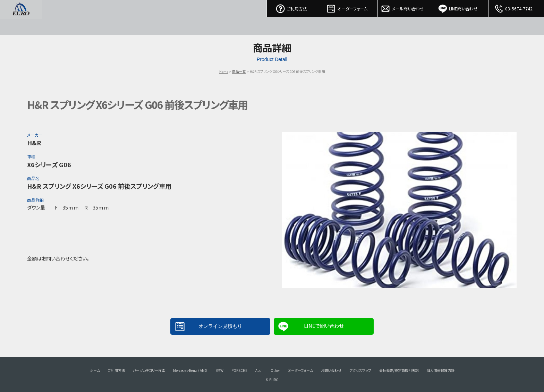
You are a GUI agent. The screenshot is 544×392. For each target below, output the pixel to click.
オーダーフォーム (350, 7)
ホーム (95, 370)
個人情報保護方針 (441, 370)
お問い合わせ (331, 370)
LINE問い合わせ (461, 7)
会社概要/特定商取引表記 (399, 370)
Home (224, 71)
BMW (219, 370)
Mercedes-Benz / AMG (190, 370)
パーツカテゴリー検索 (149, 370)
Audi (259, 370)
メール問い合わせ (406, 7)
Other (275, 370)
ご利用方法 (295, 7)
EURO (21, 17)
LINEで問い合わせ (324, 326)
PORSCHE (239, 370)
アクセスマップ (360, 370)
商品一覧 (239, 71)
